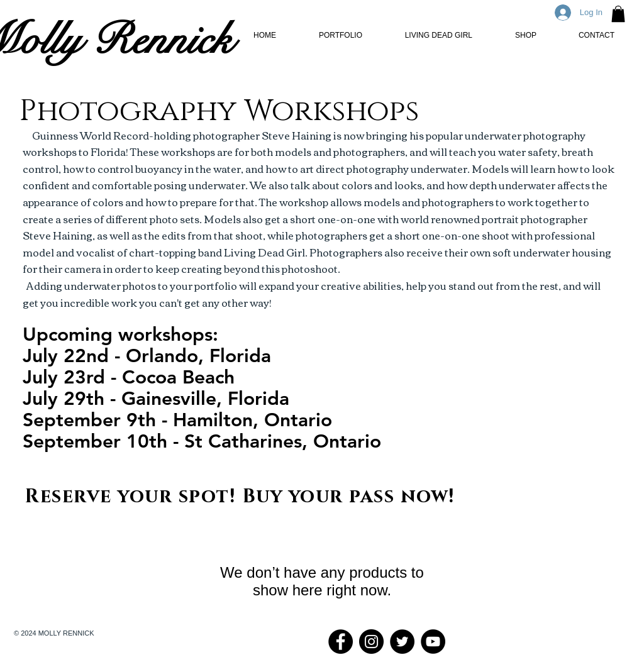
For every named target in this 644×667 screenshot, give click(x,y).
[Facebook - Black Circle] (341, 642)
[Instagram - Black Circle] (371, 642)
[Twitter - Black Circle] (402, 642)
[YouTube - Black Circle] (433, 642)
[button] (618, 14)
